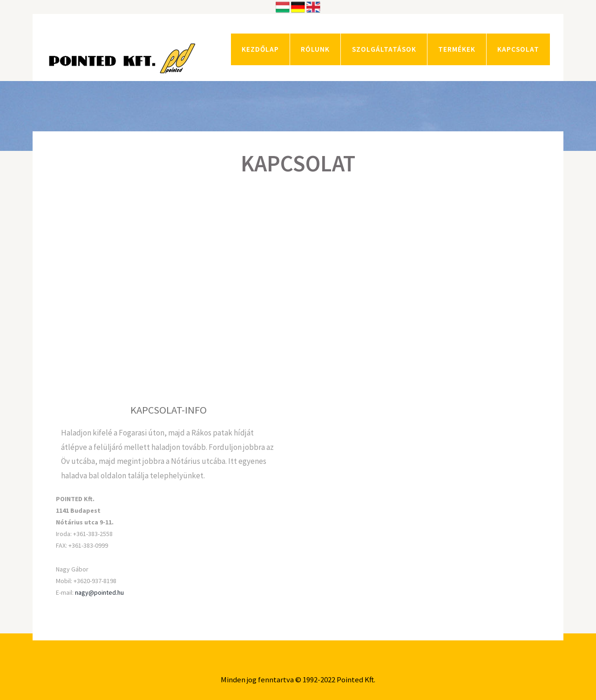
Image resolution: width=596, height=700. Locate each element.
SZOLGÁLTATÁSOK (384, 49)
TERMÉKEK (457, 49)
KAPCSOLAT (518, 49)
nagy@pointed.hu (99, 592)
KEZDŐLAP (260, 49)
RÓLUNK (315, 49)
